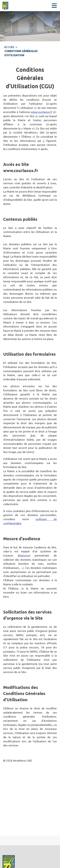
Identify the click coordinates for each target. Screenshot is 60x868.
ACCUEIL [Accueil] (9, 47)
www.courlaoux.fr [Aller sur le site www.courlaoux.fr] (41, 112)
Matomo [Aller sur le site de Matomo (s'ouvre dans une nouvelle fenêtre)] (24, 555)
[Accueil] (6, 6)
